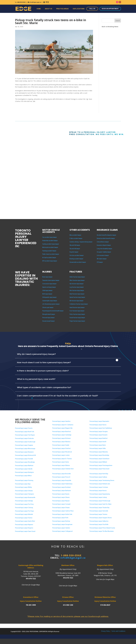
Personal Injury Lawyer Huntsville (99, 511)
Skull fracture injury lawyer (77, 294)
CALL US (92, 9)
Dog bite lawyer (74, 252)
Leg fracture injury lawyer (77, 287)
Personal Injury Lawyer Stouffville (99, 524)
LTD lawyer (100, 262)
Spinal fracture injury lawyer (77, 297)
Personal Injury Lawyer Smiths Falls (62, 514)
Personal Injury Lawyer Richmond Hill (25, 455)
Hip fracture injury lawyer (77, 284)
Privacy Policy (105, 631)
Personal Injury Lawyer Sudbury (98, 477)
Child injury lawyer (47, 290)
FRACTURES (76, 272)
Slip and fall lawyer (75, 245)
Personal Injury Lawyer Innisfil (98, 442)
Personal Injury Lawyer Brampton (24, 452)
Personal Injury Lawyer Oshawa (24, 491)
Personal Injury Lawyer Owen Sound (25, 531)
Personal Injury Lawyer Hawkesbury (62, 484)
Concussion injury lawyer (49, 284)
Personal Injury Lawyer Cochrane (99, 487)
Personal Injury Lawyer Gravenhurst (99, 459)
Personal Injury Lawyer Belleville (24, 514)
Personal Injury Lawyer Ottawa (61, 508)
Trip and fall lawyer (75, 249)
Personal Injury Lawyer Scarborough (25, 442)
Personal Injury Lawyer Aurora (98, 425)
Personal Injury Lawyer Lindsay (98, 497)
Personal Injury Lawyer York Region (25, 435)
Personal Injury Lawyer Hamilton (61, 421)
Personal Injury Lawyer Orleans (61, 497)
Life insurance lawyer (103, 255)
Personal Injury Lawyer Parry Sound (99, 469)
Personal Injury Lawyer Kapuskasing (100, 494)
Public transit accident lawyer (51, 254)
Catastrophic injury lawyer (50, 301)
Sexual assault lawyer (49, 321)
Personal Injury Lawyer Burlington (24, 472)
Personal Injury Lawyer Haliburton (99, 521)
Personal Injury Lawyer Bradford (98, 438)
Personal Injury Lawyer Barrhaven (62, 491)
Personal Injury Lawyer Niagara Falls (62, 428)
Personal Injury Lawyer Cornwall (61, 504)
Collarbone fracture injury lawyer (79, 304)
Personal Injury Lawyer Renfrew (61, 521)
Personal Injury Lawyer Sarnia (61, 462)
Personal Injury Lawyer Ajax (23, 484)
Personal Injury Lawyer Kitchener (61, 438)
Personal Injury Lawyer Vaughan (24, 445)
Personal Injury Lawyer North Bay (99, 474)
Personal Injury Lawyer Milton (23, 476)
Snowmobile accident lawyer (78, 262)
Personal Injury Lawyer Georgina (99, 432)
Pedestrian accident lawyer (50, 241)
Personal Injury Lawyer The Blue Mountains (102, 531)
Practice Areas (62, 9)
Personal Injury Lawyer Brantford (61, 432)
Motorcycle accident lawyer (50, 247)
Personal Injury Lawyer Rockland (61, 487)
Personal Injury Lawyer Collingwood (62, 531)
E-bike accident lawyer (76, 238)
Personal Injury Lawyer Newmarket (99, 421)
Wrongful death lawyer (49, 314)
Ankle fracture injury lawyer (77, 277)
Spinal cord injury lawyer (49, 287)
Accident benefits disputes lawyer (106, 235)
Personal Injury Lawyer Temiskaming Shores (102, 480)
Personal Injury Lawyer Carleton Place (63, 511)
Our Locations (79, 9)
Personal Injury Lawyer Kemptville (62, 480)
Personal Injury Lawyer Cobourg (24, 508)
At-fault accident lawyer (49, 258)
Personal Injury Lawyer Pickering (24, 480)
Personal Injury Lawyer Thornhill (24, 459)
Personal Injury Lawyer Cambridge (62, 435)
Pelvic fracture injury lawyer (77, 314)
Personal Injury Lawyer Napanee (24, 525)
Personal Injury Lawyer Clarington (24, 494)
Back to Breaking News (110, 27)
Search (118, 21)
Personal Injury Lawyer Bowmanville (25, 497)
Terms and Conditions (118, 631)
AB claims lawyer (102, 259)
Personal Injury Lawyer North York (25, 432)
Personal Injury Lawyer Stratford (61, 448)
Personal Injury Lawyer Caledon (61, 528)
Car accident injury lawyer (50, 237)
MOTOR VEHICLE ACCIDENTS (51, 231)
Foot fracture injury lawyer (77, 311)
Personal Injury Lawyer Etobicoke (24, 438)
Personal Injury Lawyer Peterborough (100, 501)
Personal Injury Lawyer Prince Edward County (102, 528)
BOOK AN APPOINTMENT (110, 9)
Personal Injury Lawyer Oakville (24, 469)
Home (39, 9)
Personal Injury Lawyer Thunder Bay (99, 508)
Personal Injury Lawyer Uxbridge (24, 501)
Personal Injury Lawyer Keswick (98, 435)
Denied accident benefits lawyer (106, 238)
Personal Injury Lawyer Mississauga (25, 449)
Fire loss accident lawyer (77, 255)
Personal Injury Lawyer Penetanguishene (101, 465)
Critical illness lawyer (103, 242)
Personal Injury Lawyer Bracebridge (99, 455)
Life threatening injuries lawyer (51, 304)
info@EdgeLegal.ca (35, 2)
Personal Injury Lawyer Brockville (62, 474)
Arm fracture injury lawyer (77, 290)
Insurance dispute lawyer (104, 245)
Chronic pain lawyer (48, 307)
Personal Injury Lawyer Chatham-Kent (63, 469)
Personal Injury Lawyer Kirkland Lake (100, 484)
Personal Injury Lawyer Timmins (98, 514)
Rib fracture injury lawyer (76, 301)
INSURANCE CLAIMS (107, 230)
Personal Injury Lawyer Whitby (23, 487)
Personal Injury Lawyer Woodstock (62, 452)
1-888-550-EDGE (21, 2)
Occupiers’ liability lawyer (104, 252)
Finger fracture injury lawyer (77, 321)
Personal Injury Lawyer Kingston (24, 528)
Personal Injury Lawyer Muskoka (99, 452)
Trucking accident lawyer (49, 251)
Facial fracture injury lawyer (77, 318)
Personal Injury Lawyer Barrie (98, 445)
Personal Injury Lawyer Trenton (24, 518)
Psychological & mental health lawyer (53, 311)
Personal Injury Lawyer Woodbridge (25, 462)
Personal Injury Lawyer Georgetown (62, 524)
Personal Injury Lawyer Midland (98, 462)
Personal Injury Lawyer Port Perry (24, 504)
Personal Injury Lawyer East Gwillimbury (101, 428)
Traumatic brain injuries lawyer (51, 280)
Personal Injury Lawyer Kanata (61, 494)
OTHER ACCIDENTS (80, 230)
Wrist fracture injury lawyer (77, 280)
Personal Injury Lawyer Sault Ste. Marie (100, 504)
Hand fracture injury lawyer (77, 307)
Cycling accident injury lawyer (51, 244)
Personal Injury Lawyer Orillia (98, 448)
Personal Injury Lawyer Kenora (98, 491)
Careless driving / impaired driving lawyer (81, 242)
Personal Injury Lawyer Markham (24, 466)
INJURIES (47, 272)
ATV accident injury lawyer (50, 261)
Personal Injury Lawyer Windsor (61, 465)
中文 (47, 2)
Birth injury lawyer (47, 294)
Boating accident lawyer (76, 259)
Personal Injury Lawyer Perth (60, 518)
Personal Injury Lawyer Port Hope (24, 511)
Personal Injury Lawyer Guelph (61, 445)
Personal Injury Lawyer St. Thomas (62, 459)
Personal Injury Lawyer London (61, 455)
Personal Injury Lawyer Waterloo (61, 442)
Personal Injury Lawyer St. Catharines (63, 425)
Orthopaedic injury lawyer (49, 297)
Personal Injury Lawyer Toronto (24, 428)
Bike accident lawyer (75, 235)
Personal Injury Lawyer (101, 518)
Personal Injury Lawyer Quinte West (25, 521)
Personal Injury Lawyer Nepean (61, 501)
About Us (49, 9)
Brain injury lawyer (47, 277)
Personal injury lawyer (48, 318)
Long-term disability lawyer (104, 249)
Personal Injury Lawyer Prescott (61, 477)
